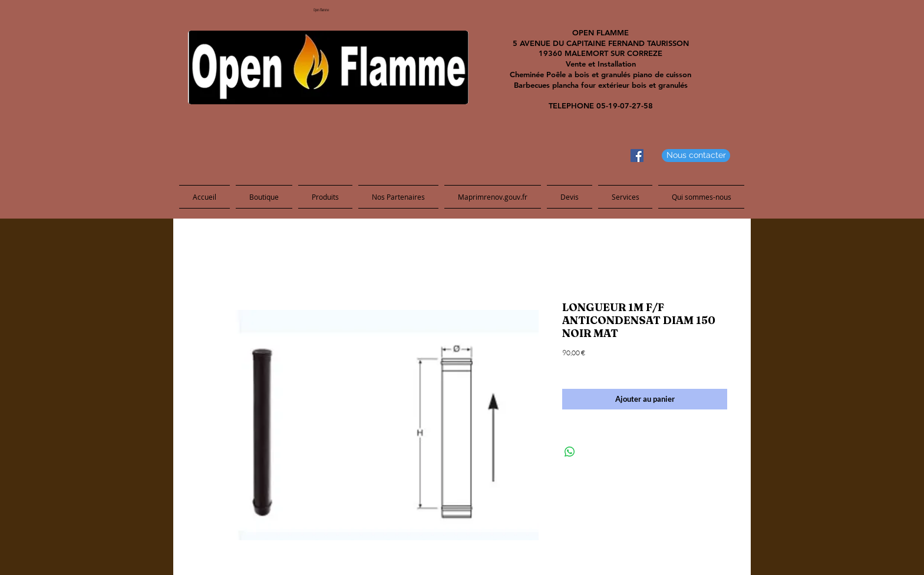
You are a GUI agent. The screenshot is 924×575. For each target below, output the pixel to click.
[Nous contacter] (696, 156)
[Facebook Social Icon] (637, 156)
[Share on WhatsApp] (570, 452)
